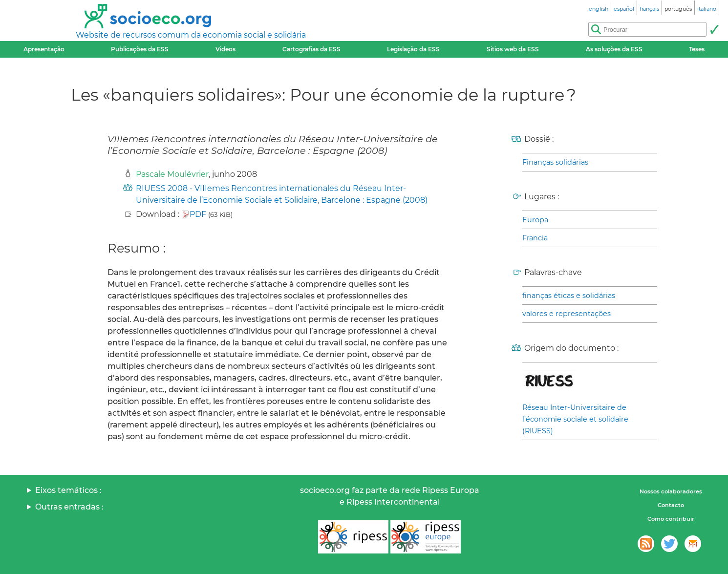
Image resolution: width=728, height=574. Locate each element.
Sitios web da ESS (513, 49)
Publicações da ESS (140, 49)
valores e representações (567, 314)
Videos (225, 49)
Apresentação (44, 49)
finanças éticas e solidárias (569, 296)
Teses (697, 49)
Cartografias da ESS (311, 49)
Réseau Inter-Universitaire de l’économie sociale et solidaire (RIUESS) (575, 419)
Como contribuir (671, 519)
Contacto (671, 505)
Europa (535, 220)
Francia (535, 238)
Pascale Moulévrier (172, 174)
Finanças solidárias (555, 162)
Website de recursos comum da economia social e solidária (191, 35)
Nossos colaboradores (671, 491)
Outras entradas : (69, 507)
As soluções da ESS (614, 49)
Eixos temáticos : (68, 490)
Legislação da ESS (413, 49)
